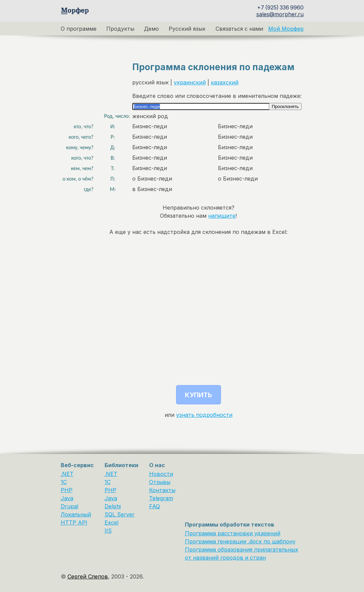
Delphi (113, 506)
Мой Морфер (286, 29)
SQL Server (120, 514)
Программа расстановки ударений (233, 533)
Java (67, 498)
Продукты (120, 29)
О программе (79, 29)
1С (108, 482)
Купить (199, 395)
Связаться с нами (239, 29)
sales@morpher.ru (280, 14)
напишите (222, 216)
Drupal (69, 506)
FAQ (155, 506)
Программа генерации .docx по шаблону (240, 541)
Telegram (161, 498)
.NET (67, 474)
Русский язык (187, 29)
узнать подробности (204, 415)
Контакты (162, 490)
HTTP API (74, 522)
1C (64, 482)
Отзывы (160, 482)
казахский (225, 82)
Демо (151, 29)
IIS (108, 531)
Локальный (76, 514)
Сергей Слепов (88, 576)
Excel (111, 522)
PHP (67, 490)
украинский (190, 82)
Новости (161, 474)
